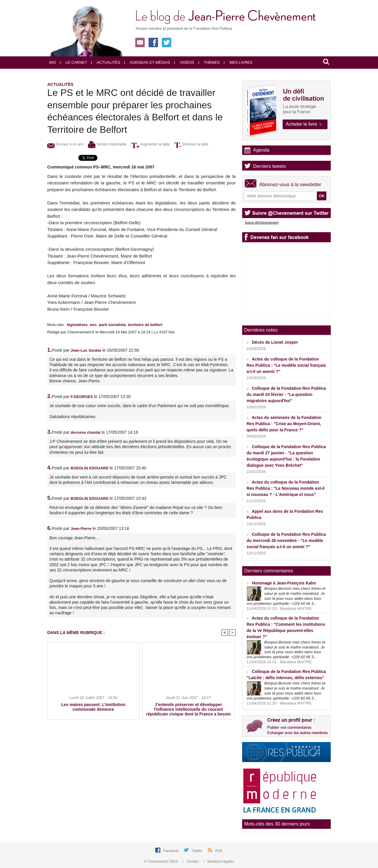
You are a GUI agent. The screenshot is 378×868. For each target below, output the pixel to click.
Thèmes (209, 62)
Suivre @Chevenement (262, 222)
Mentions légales (219, 862)
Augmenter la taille (150, 144)
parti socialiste (112, 325)
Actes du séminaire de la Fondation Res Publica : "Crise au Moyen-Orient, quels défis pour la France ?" (284, 424)
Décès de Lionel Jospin (275, 342)
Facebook (171, 851)
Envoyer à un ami (65, 144)
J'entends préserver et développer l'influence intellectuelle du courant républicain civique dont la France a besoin (188, 709)
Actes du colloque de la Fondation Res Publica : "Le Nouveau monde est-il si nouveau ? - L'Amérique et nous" (286, 488)
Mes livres (238, 62)
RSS (219, 851)
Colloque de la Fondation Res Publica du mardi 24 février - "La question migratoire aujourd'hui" (286, 394)
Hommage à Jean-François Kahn (284, 583)
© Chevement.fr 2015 (162, 862)
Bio (53, 62)
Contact (191, 862)
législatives (77, 325)
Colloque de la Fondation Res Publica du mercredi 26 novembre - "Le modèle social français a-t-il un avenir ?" (286, 541)
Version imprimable (107, 144)
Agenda (261, 150)
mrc (93, 325)
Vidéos (184, 62)
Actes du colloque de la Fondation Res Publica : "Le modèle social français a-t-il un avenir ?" (286, 365)
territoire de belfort (145, 325)
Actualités (106, 62)
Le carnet (74, 62)
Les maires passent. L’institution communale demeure (93, 707)
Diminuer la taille (191, 144)
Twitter (197, 851)
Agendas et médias (147, 62)
